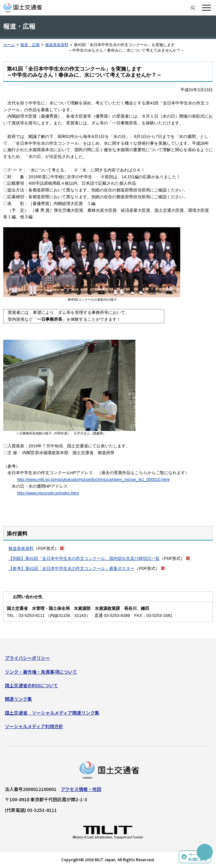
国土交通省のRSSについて (31, 685)
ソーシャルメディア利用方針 (34, 726)
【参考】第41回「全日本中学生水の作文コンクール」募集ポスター (71, 568)
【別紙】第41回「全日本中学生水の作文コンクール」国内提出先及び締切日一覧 (84, 558)
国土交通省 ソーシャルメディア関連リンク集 (52, 713)
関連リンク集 (18, 699)
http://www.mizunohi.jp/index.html (48, 493)
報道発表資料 (57, 45)
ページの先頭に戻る (198, 857)
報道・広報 (30, 45)
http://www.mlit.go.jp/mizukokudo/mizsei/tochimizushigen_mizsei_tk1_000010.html (93, 479)
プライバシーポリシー (27, 658)
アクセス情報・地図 (81, 789)
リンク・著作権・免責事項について (41, 672)
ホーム (9, 45)
